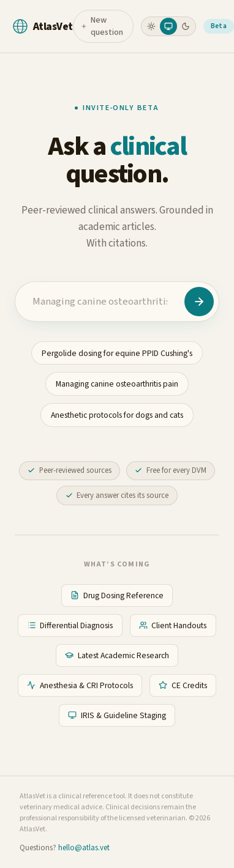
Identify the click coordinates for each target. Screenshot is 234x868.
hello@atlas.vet (84, 848)
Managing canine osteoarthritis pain (117, 384)
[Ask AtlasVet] (199, 302)
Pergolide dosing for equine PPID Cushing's (117, 353)
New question (102, 26)
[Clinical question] (100, 302)
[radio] (151, 26)
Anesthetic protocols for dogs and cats (117, 415)
